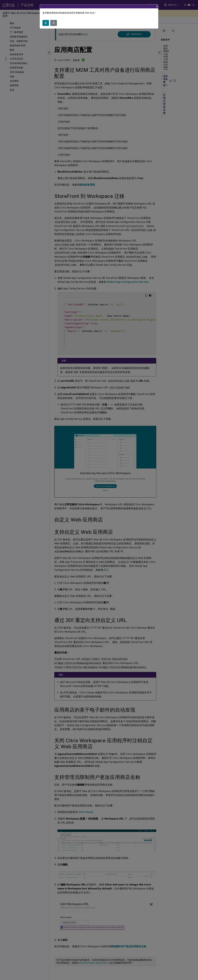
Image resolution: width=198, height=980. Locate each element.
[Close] (157, 6)
